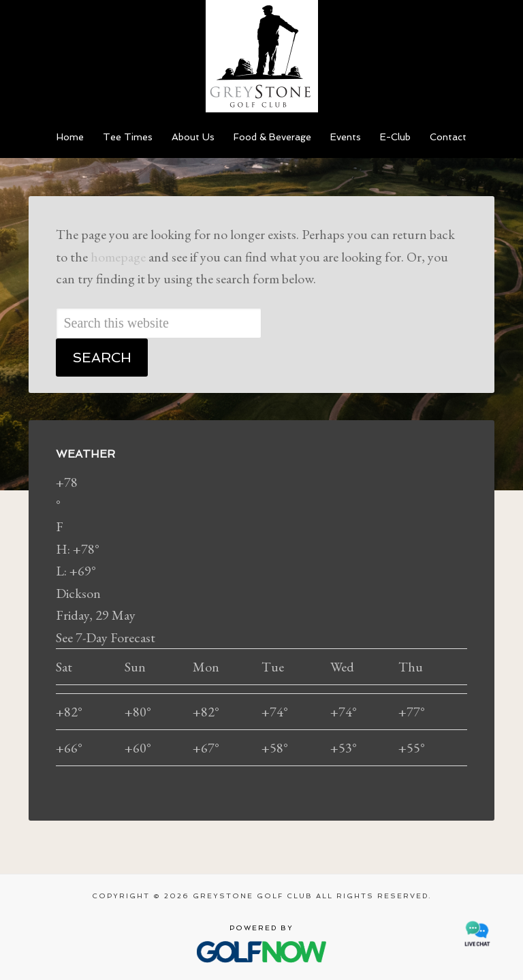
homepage (118, 257)
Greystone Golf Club (261, 56)
